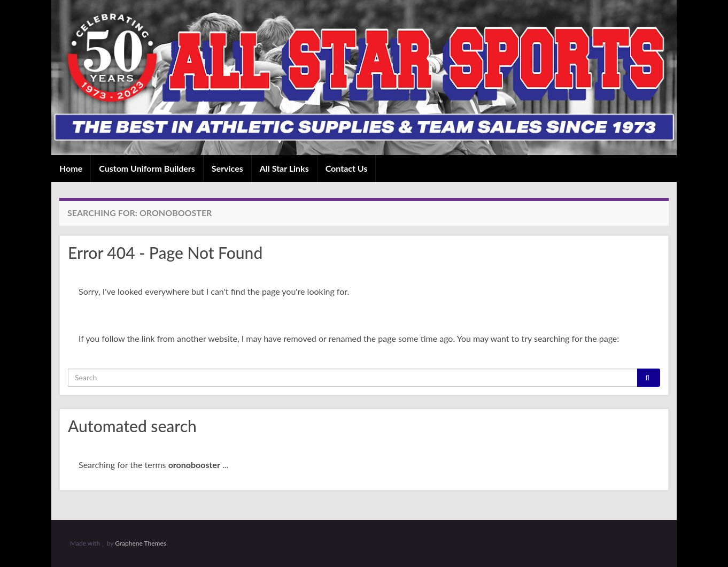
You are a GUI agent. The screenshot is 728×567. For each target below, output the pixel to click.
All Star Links (284, 168)
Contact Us (347, 168)
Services (227, 168)
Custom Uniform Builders (147, 168)
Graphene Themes (141, 543)
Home (71, 168)
